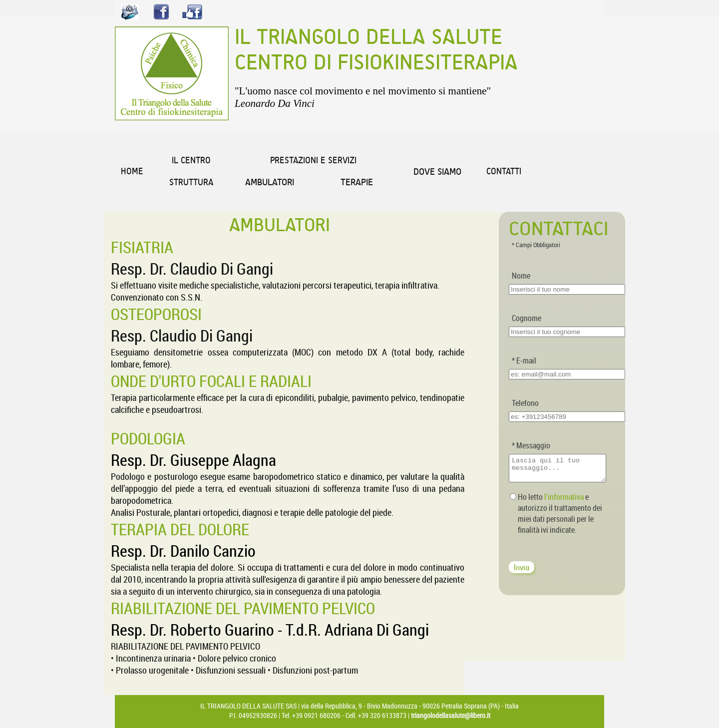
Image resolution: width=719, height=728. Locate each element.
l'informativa (564, 501)
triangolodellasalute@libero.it (451, 715)
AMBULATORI (270, 182)
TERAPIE (357, 182)
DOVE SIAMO (437, 172)
